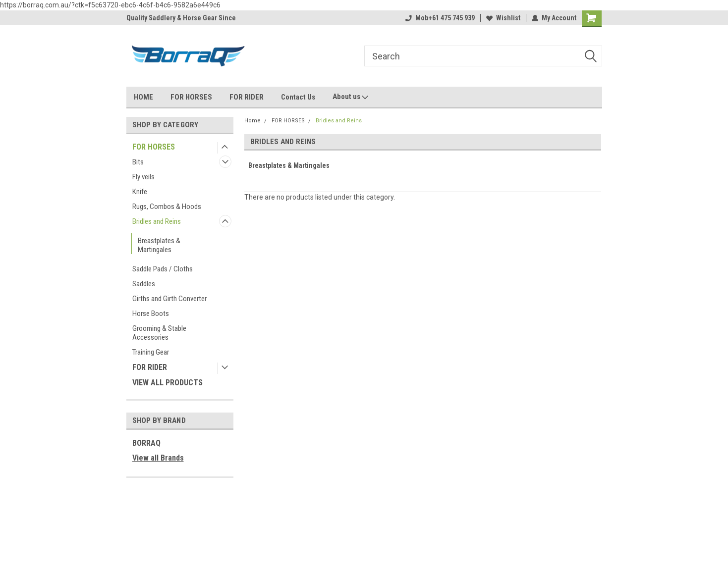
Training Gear (151, 352)
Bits (138, 162)
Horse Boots (151, 313)
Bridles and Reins (157, 221)
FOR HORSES (191, 97)
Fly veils (143, 177)
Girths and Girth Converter (169, 299)
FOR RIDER (247, 97)
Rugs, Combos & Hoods (167, 207)
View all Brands (158, 458)
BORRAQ (146, 443)
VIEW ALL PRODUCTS (168, 383)
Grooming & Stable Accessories (159, 333)
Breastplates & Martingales (159, 245)
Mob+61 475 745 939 (440, 18)
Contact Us (298, 97)
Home (252, 121)
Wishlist (503, 18)
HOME (143, 97)
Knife (140, 192)
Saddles (144, 284)
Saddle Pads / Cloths (163, 269)
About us (350, 97)
